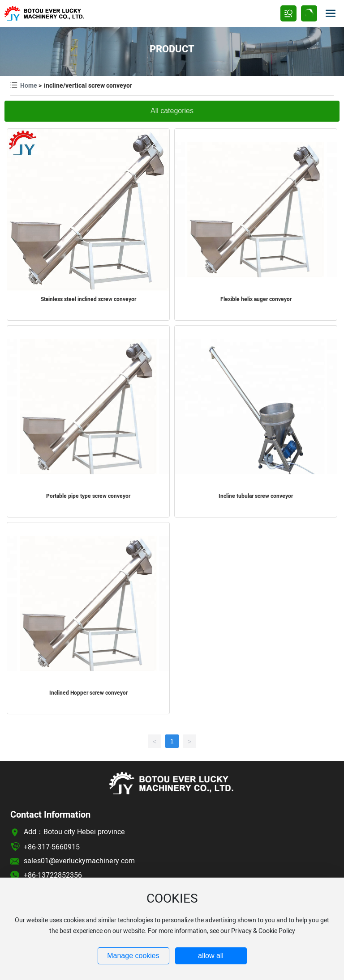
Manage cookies (133, 956)
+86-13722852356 (53, 875)
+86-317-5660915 (52, 847)
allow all (211, 956)
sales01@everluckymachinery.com (79, 861)
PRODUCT (172, 49)
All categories (172, 111)
